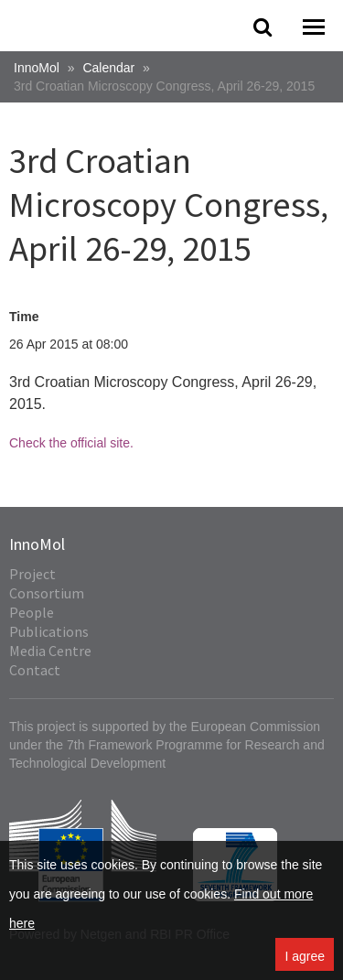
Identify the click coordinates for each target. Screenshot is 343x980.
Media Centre (50, 651)
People (32, 612)
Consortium (47, 593)
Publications (49, 631)
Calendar (108, 68)
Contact (35, 670)
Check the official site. (71, 443)
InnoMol (37, 68)
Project (32, 574)
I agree (305, 956)
